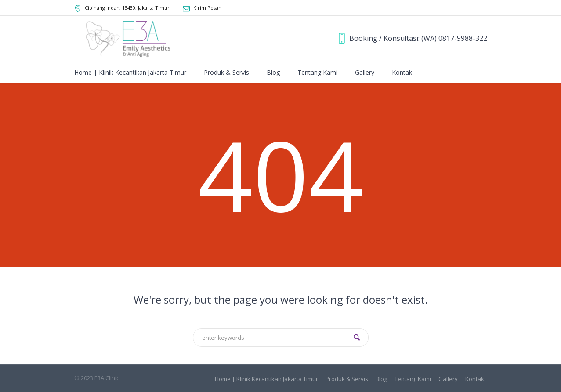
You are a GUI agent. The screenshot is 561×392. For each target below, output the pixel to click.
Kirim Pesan (207, 8)
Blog (381, 379)
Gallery (448, 379)
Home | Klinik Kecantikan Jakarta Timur (266, 379)
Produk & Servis (347, 379)
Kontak (475, 379)
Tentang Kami (413, 379)
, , (127, 8)
